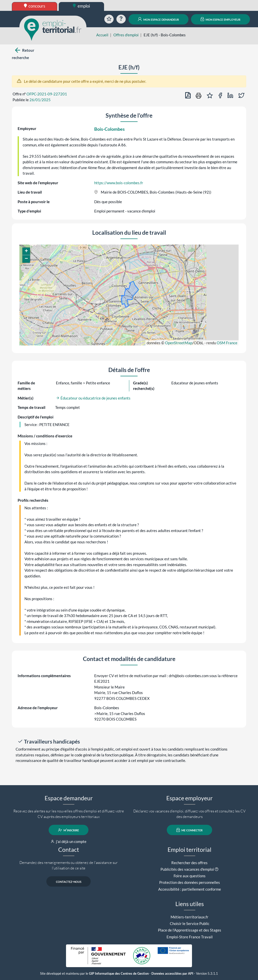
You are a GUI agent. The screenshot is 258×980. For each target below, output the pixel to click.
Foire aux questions (190, 876)
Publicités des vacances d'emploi (187, 869)
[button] (26, 251)
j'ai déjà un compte (69, 841)
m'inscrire (69, 830)
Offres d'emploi (126, 35)
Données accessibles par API (172, 974)
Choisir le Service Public (190, 923)
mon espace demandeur (158, 19)
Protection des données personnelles (190, 882)
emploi (81, 6)
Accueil (102, 35)
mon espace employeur (221, 19)
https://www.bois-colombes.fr (119, 183)
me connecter (190, 830)
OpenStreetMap (179, 343)
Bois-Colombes (109, 129)
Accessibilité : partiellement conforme (190, 889)
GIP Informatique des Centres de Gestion (119, 974)
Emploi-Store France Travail (190, 937)
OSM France (227, 343)
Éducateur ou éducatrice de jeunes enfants (93, 398)
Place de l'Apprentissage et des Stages (190, 930)
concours (35, 6)
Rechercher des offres (189, 863)
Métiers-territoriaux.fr (189, 917)
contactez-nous (69, 882)
